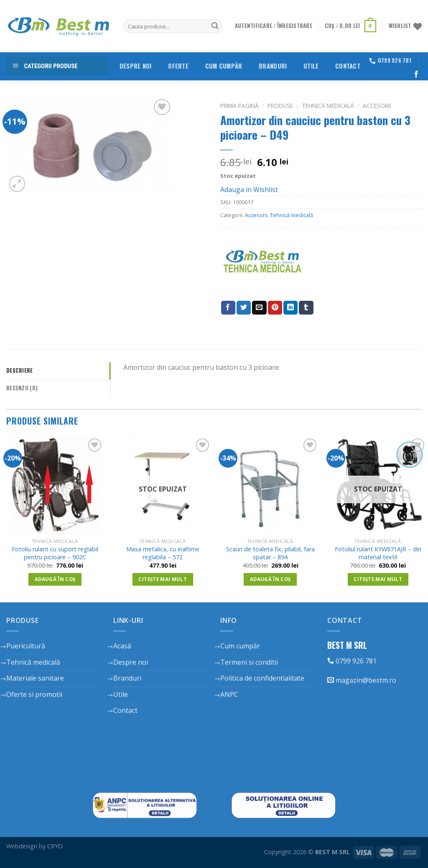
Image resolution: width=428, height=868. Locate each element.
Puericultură (26, 646)
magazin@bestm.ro (362, 680)
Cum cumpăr (224, 66)
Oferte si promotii (34, 694)
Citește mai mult (163, 579)
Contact (348, 66)
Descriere (19, 370)
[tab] (58, 371)
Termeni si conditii (249, 662)
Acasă (122, 646)
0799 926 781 (352, 661)
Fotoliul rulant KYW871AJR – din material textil (378, 553)
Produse (280, 106)
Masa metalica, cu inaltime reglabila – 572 (163, 553)
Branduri (273, 66)
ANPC (229, 694)
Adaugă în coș (55, 579)
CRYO (55, 846)
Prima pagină (239, 106)
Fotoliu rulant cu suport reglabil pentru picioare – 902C (55, 553)
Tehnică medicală (328, 106)
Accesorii (377, 106)
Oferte (178, 66)
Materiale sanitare (35, 678)
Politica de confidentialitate (262, 678)
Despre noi (136, 66)
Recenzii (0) (22, 388)
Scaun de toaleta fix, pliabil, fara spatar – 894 (270, 553)
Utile (311, 66)
